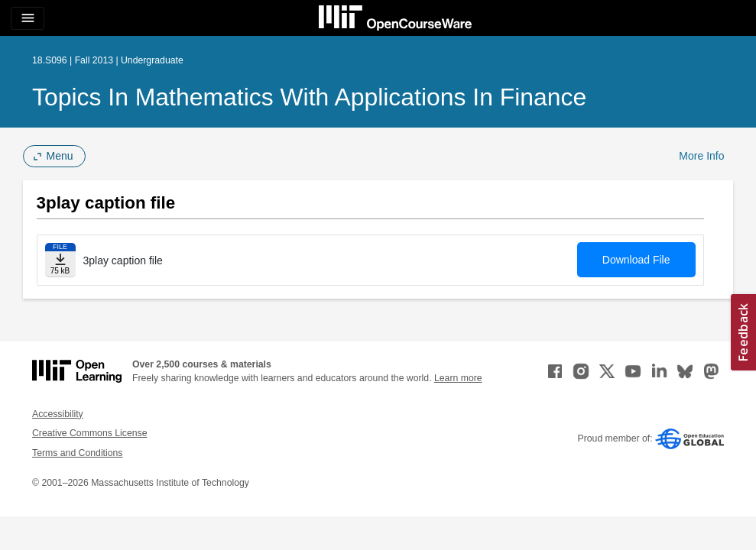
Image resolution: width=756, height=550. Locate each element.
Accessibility (58, 414)
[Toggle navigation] (28, 18)
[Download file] (60, 260)
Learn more (458, 378)
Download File (636, 260)
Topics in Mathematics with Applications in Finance (309, 97)
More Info (701, 156)
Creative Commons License (89, 433)
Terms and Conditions (77, 453)
